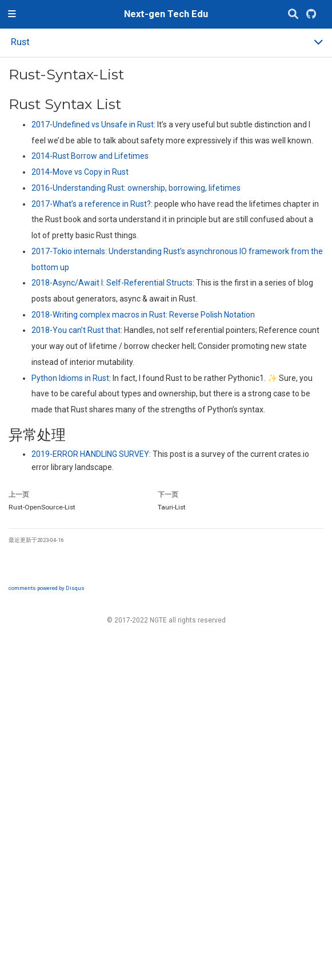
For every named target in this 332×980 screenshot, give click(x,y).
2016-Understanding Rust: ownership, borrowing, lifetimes (136, 188)
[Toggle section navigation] (166, 43)
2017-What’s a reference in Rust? (91, 204)
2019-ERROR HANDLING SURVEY (90, 454)
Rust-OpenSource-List (42, 507)
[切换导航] (12, 14)
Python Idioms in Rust (70, 378)
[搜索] (293, 15)
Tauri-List (172, 507)
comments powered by (47, 588)
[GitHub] (311, 15)
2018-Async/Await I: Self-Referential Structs (112, 283)
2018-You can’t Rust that (76, 330)
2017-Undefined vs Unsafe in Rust (93, 124)
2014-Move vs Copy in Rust (80, 172)
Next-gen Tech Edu (166, 14)
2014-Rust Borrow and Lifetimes (90, 156)
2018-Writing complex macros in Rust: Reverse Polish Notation (143, 315)
